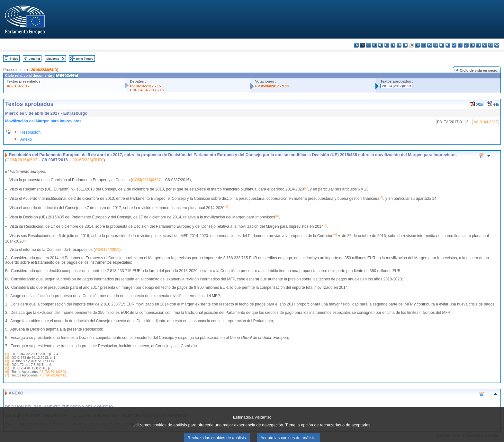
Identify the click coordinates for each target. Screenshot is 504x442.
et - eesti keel (387, 45)
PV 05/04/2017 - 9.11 (272, 86)
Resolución (30, 132)
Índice (14, 59)
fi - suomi (491, 45)
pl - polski (460, 45)
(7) (7, 375)
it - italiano (423, 45)
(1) (7, 354)
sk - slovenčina (478, 45)
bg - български (356, 45)
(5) (7, 368)
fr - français (405, 45)
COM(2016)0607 (22, 160)
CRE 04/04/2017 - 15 (147, 90)
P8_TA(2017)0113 (396, 86)
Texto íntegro (84, 59)
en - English (399, 45)
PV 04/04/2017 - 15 (145, 86)
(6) (7, 372)
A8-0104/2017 (18, 86)
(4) (7, 365)
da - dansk (375, 45)
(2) (7, 358)
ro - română (472, 45)
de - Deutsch (381, 45)
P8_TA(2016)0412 (53, 375)
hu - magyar (442, 45)
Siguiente (53, 59)
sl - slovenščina (485, 45)
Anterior (35, 59)
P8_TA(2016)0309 (53, 372)
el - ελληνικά (393, 45)
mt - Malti (448, 45)
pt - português (466, 45)
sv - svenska (497, 45)
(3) (7, 361)
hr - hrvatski (417, 45)
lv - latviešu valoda (430, 45)
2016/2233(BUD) (45, 70)
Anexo (26, 139)
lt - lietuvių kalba (436, 45)
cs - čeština (369, 45)
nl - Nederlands (454, 45)
